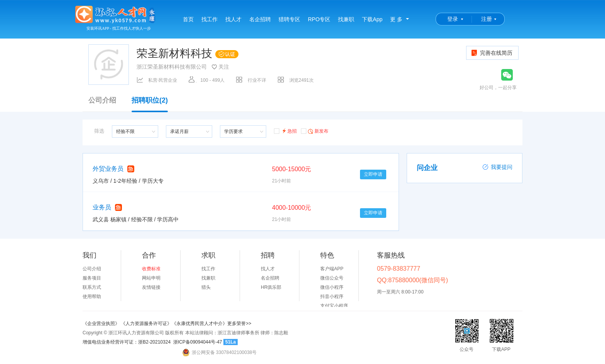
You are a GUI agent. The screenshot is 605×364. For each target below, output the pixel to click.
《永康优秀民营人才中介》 (199, 324)
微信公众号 (332, 278)
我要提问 (497, 167)
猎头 (206, 287)
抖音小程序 (332, 297)
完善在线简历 (491, 53)
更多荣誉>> (239, 324)
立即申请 (373, 174)
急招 (285, 131)
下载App (372, 19)
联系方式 (92, 287)
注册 (487, 19)
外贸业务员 (108, 169)
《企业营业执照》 (102, 324)
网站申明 (151, 278)
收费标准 (151, 269)
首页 (188, 19)
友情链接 (151, 287)
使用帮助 (92, 297)
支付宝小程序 (334, 306)
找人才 (233, 19)
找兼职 (346, 19)
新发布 (315, 131)
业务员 (102, 207)
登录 (453, 19)
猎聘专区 (289, 19)
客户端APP (332, 269)
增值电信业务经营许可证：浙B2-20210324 (127, 342)
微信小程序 (332, 287)
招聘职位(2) (150, 104)
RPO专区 (319, 19)
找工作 (210, 19)
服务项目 (92, 278)
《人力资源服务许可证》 (146, 324)
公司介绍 (102, 100)
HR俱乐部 (271, 287)
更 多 (396, 19)
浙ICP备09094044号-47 (198, 342)
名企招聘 (260, 19)
